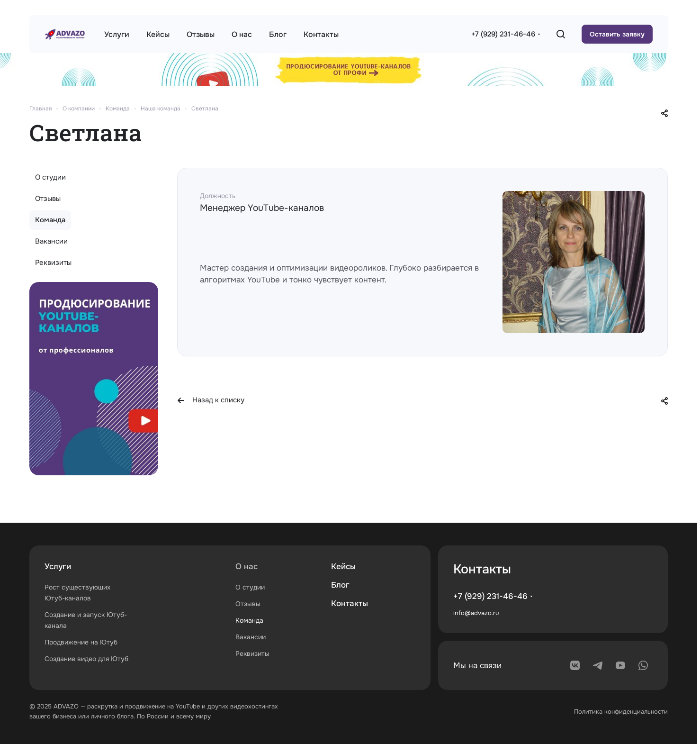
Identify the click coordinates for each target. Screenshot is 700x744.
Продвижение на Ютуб (81, 642)
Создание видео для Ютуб (86, 659)
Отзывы (48, 199)
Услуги (58, 567)
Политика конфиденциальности (621, 712)
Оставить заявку (617, 34)
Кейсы (343, 567)
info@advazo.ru (476, 613)
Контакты (350, 603)
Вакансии (51, 241)
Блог (340, 585)
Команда (50, 220)
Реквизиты (53, 263)
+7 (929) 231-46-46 (503, 34)
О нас (247, 567)
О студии (50, 177)
